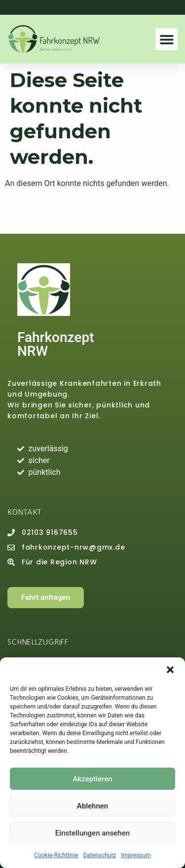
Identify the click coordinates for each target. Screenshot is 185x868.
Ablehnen (92, 806)
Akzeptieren (92, 779)
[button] (170, 670)
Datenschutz (99, 855)
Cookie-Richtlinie (56, 855)
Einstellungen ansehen (92, 833)
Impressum (136, 855)
